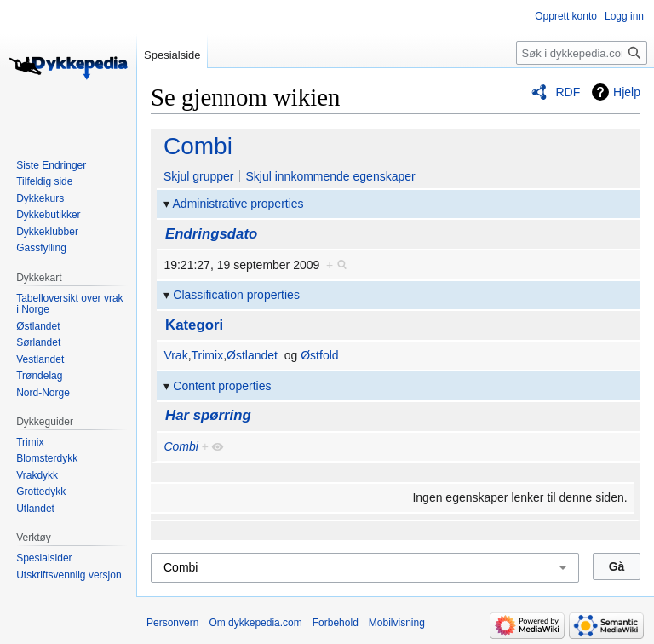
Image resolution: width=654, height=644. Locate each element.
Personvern (172, 623)
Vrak (175, 355)
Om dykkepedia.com (255, 623)
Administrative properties (238, 204)
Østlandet (252, 355)
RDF (568, 92)
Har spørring (208, 415)
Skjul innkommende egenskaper (330, 176)
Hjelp (627, 92)
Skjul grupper (199, 176)
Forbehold (336, 623)
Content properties (222, 386)
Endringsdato (211, 234)
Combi (198, 146)
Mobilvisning (397, 623)
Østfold (319, 355)
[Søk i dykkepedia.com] (582, 53)
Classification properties (236, 295)
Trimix (208, 355)
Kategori (194, 325)
